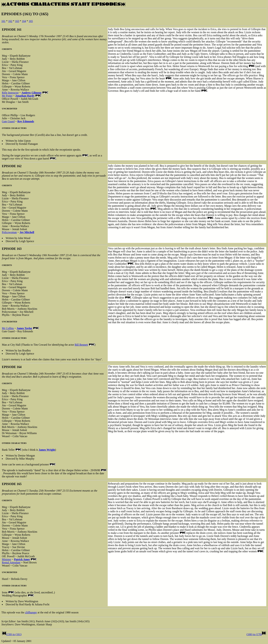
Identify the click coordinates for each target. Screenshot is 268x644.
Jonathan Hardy (25, 96)
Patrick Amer (22, 559)
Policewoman (9, 232)
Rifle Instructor (10, 93)
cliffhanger (31, 612)
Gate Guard (8, 121)
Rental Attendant (11, 562)
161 (3, 21)
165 (31, 21)
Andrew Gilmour (32, 93)
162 (10, 21)
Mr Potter (7, 96)
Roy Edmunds (26, 121)
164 (24, 21)
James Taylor (24, 328)
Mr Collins (8, 328)
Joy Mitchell (27, 232)
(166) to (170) (254, 634)
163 (17, 21)
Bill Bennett (81, 345)
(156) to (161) (14, 634)
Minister (6, 559)
